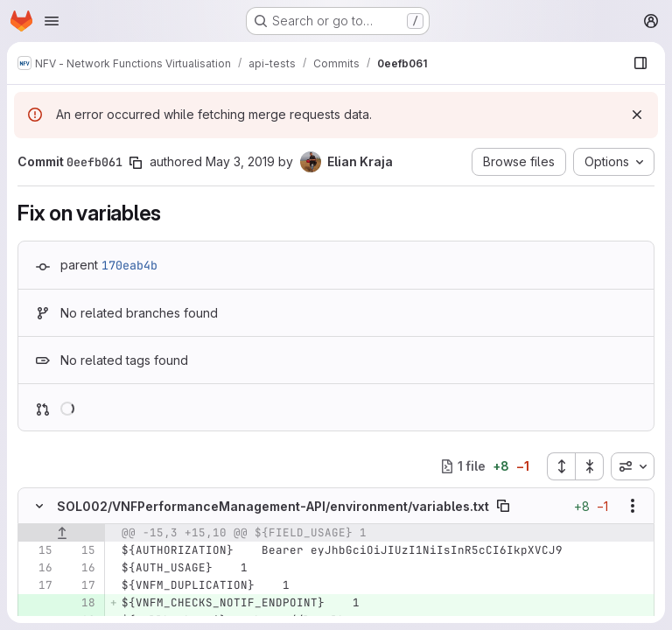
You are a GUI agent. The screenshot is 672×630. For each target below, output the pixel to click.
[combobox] (633, 466)
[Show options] (633, 506)
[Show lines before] (62, 533)
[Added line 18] (80, 603)
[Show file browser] (640, 63)
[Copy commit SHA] (136, 163)
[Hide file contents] (39, 506)
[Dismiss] (637, 115)
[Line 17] (38, 585)
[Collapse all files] (590, 466)
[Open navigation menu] (52, 21)
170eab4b (129, 265)
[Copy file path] (503, 506)
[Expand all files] (561, 466)
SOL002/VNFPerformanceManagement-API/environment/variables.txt (273, 506)
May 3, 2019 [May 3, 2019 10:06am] (240, 161)
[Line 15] (38, 550)
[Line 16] (38, 568)
